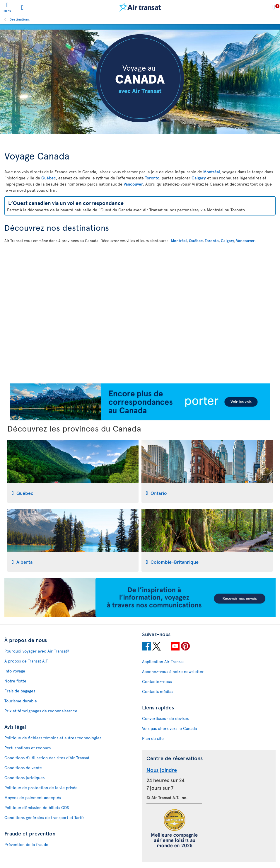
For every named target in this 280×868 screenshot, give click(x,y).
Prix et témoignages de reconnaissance (41, 711)
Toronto (152, 178)
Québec (49, 178)
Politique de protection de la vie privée (41, 788)
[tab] (73, 472)
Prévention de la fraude (26, 844)
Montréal (212, 172)
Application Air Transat (163, 661)
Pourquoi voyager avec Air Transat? (37, 651)
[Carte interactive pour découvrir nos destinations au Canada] (140, 313)
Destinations (20, 19)
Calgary (199, 178)
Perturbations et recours (28, 748)
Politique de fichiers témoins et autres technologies (53, 738)
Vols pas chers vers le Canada (169, 728)
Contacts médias (158, 691)
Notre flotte (15, 681)
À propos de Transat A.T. (27, 661)
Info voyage (15, 671)
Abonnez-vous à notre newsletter (173, 671)
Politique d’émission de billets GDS (37, 807)
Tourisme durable (21, 701)
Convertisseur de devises (165, 718)
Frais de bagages (20, 691)
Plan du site (153, 738)
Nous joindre (162, 770)
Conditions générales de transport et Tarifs (44, 817)
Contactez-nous (157, 681)
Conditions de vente (23, 768)
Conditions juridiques (24, 778)
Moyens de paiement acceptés (33, 797)
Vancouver (133, 184)
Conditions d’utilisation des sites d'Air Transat (47, 758)
